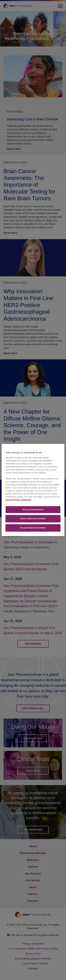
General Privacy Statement (18, 500)
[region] (33, 490)
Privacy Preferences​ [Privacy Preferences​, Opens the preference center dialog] (33, 509)
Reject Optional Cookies (33, 519)
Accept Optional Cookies (33, 528)
